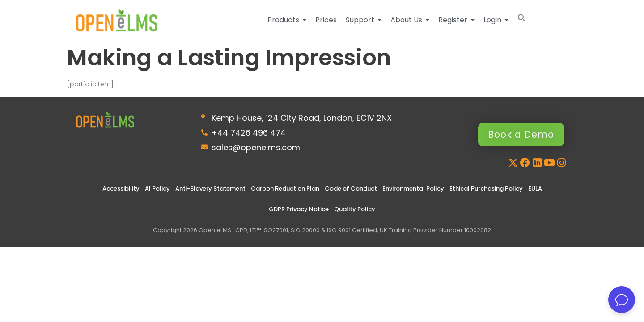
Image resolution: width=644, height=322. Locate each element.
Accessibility (121, 189)
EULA (535, 189)
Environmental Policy (413, 189)
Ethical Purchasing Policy (486, 189)
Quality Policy (355, 210)
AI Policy (157, 189)
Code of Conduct (351, 189)
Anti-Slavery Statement (210, 189)
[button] (522, 20)
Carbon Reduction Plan (285, 189)
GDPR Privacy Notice (299, 210)
